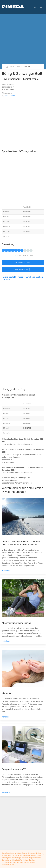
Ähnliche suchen (35, 277)
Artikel (7, 279)
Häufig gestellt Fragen (13, 277)
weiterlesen (6, 571)
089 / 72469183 (11, 95)
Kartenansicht (23, 270)
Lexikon (19, 67)
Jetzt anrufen (23, 262)
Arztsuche (28, 67)
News (12, 67)
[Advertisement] (23, 39)
